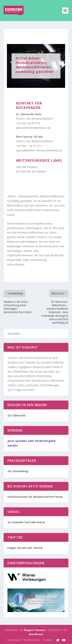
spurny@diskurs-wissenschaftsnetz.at (39, 150)
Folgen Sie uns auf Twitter (25, 548)
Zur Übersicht (17, 415)
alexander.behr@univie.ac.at (33, 128)
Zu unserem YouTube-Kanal (26, 522)
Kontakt (48, 640)
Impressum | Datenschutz (23, 640)
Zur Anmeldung (18, 471)
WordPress (36, 634)
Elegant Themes (34, 630)
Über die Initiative (27, 167)
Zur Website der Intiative (31, 171)
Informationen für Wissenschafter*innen (35, 497)
